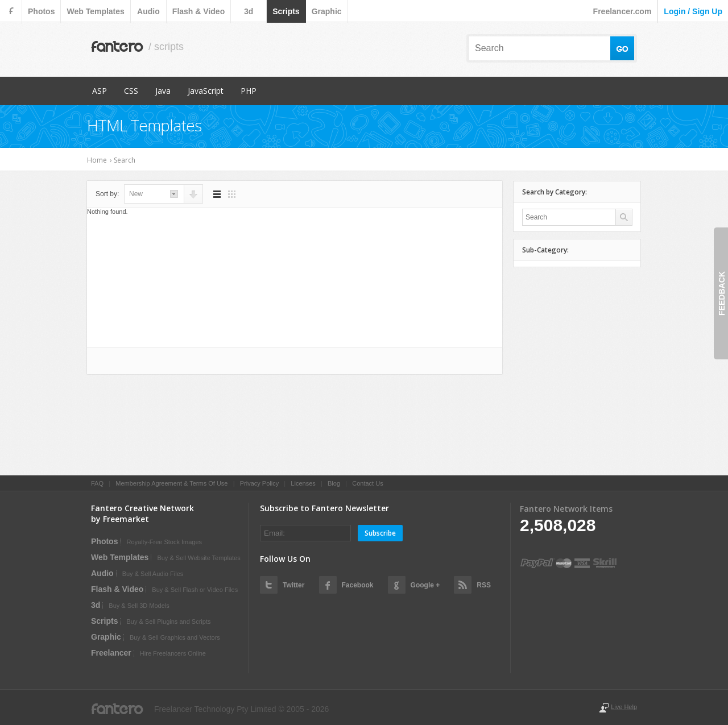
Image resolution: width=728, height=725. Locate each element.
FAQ (97, 483)
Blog (334, 483)
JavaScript (206, 91)
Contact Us (367, 483)
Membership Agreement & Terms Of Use (171, 483)
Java (163, 91)
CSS (131, 91)
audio (148, 11)
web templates (95, 11)
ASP (100, 91)
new (136, 194)
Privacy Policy (259, 483)
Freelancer (111, 653)
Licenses (303, 483)
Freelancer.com (622, 11)
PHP (249, 91)
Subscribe (380, 533)
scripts (286, 11)
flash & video (198, 11)
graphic (327, 11)
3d (249, 11)
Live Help (624, 707)
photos (41, 11)
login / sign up (693, 11)
